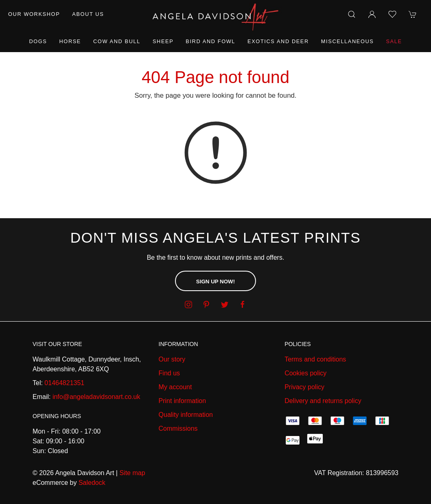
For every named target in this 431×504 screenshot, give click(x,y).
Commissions (178, 428)
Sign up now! (215, 282)
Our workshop (34, 14)
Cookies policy (305, 373)
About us (88, 14)
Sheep (163, 41)
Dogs (38, 41)
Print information (183, 401)
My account (175, 387)
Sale (394, 41)
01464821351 (64, 383)
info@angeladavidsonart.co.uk (96, 397)
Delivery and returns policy (323, 401)
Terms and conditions (315, 359)
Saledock (92, 483)
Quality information (186, 415)
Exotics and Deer (278, 41)
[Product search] (352, 14)
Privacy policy (304, 387)
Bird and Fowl (210, 41)
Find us (169, 373)
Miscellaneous (348, 41)
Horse (70, 41)
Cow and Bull (117, 41)
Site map (132, 473)
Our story (172, 359)
